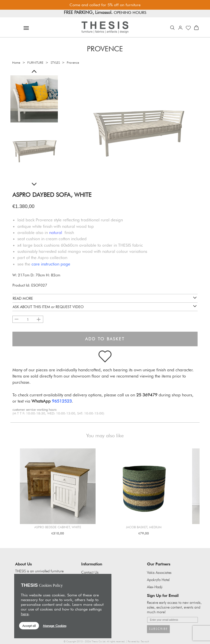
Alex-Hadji (155, 587)
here (25, 614)
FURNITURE (35, 63)
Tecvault (145, 641)
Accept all (29, 626)
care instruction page (51, 264)
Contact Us (90, 572)
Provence (73, 63)
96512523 (62, 401)
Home (16, 63)
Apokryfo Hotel (158, 580)
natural (56, 233)
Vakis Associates (159, 573)
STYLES (55, 63)
